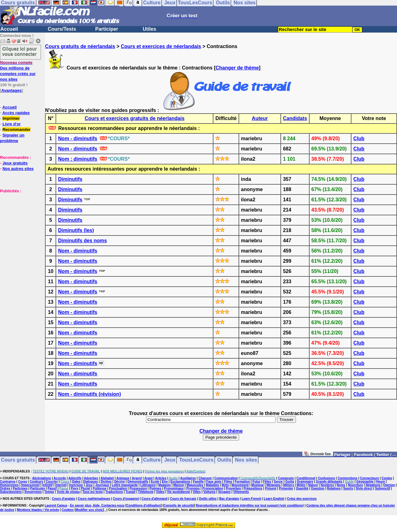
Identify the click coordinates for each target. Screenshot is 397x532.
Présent (271, 488)
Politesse (100, 488)
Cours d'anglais (64, 499)
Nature (313, 485)
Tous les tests (92, 492)
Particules (38, 488)
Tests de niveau (68, 492)
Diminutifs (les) (76, 230)
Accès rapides (16, 113)
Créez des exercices (302, 499)
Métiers (289, 485)
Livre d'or (12, 124)
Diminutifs (70, 179)
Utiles (149, 29)
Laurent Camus (56, 505)
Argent (137, 478)
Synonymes (33, 492)
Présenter (286, 488)
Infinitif (47, 485)
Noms (341, 485)
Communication (226, 478)
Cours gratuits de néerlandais (80, 46)
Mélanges (274, 485)
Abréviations (42, 478)
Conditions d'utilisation (144, 505)
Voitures (210, 492)
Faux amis (214, 482)
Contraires (8, 482)
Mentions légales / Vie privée (38, 510)
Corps (22, 482)
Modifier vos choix (89, 510)
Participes (20, 488)
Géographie (365, 482)
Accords (60, 478)
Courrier (52, 482)
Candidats (295, 118)
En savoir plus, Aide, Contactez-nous (97, 505)
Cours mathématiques (94, 499)
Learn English (274, 499)
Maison (179, 485)
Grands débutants (329, 482)
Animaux (123, 478)
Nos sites (246, 460)
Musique (258, 485)
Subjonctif (383, 488)
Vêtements (241, 492)
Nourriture (355, 485)
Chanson (205, 478)
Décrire (119, 482)
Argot (148, 478)
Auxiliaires (188, 478)
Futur (256, 482)
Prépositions (253, 488)
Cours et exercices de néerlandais (161, 46)
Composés (286, 478)
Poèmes (155, 488)
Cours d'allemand (154, 499)
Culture (152, 460)
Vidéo (160, 492)
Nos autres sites (18, 169)
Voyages (224, 492)
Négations (373, 485)
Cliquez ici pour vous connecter (20, 51)
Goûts (290, 482)
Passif (52, 488)
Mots (225, 485)
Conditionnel (306, 478)
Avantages (11, 90)
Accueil (9, 29)
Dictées (106, 482)
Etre (165, 482)
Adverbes (91, 478)
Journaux (102, 485)
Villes (197, 492)
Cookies (68, 510)
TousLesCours (196, 460)
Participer (107, 29)
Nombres (327, 485)
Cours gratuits (18, 460)
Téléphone (146, 492)
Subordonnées (11, 492)
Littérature (148, 485)
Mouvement (240, 485)
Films (228, 482)
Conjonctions (348, 478)
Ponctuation (118, 488)
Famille (198, 482)
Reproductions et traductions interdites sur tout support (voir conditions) (250, 505)
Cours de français (183, 499)
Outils (224, 460)
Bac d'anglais (229, 499)
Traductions (114, 492)
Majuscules (195, 485)
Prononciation (213, 488)
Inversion (76, 485)
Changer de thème (237, 68)
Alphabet (107, 478)
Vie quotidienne (179, 492)
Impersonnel (30, 485)
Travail (131, 492)
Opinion (389, 485)
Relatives (334, 488)
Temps (49, 492)
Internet (61, 485)
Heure (381, 482)
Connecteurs (370, 478)
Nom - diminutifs (78, 139)
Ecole (155, 482)
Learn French (251, 499)
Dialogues (91, 482)
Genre (278, 482)
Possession (138, 488)
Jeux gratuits (15, 163)
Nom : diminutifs (78, 159)
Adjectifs (75, 478)
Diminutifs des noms (82, 241)
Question (318, 488)
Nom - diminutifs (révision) (89, 394)
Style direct (364, 488)
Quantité (302, 488)
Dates (76, 482)
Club (359, 139)
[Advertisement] (19, 225)
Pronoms (193, 488)
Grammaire (305, 482)
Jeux (170, 460)
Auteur (260, 118)
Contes (387, 478)
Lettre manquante (125, 485)
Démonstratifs (138, 482)
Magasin (164, 485)
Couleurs (36, 482)
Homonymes (9, 485)
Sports (348, 488)
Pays (75, 488)
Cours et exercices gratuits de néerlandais (135, 118)
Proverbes (233, 488)
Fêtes (267, 482)
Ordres (5, 488)
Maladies (212, 485)
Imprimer (11, 118)
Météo (301, 485)
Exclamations (180, 482)
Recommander (16, 130)
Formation (242, 482)
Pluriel (85, 488)
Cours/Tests (62, 29)
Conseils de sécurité (179, 505)
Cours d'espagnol (126, 499)
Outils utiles (208, 499)
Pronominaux (174, 488)
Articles (161, 478)
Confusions (326, 478)
